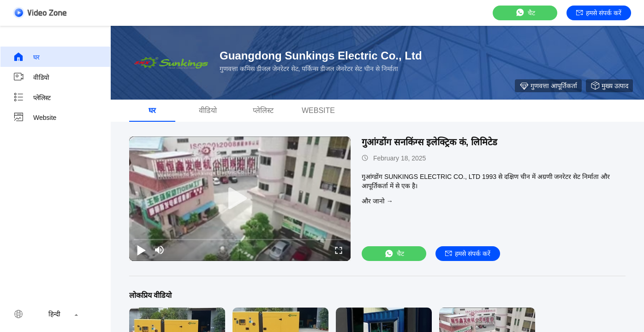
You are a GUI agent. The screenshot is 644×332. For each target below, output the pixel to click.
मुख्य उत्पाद (609, 86)
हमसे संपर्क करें (599, 13)
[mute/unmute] (160, 250)
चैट (525, 13)
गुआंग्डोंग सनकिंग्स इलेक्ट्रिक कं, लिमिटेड (429, 142)
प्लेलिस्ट (32, 97)
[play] (240, 199)
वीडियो (31, 77)
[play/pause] (141, 250)
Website (35, 118)
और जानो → (377, 201)
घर (26, 57)
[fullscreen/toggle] (339, 250)
